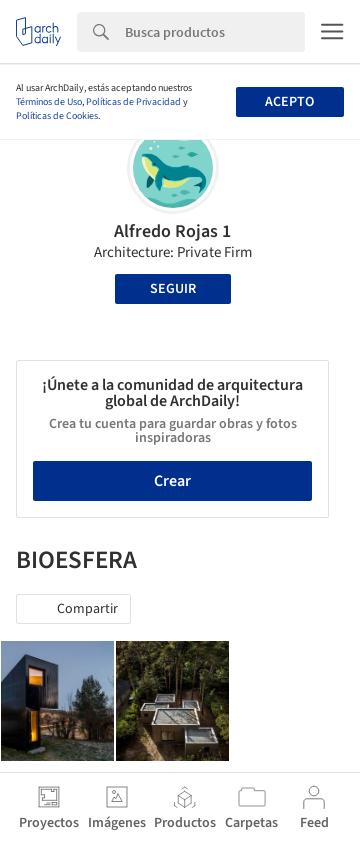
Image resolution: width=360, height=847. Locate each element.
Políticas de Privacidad (133, 102)
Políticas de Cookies (57, 116)
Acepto (289, 102)
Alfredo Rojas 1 (172, 231)
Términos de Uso (49, 102)
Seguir (173, 289)
